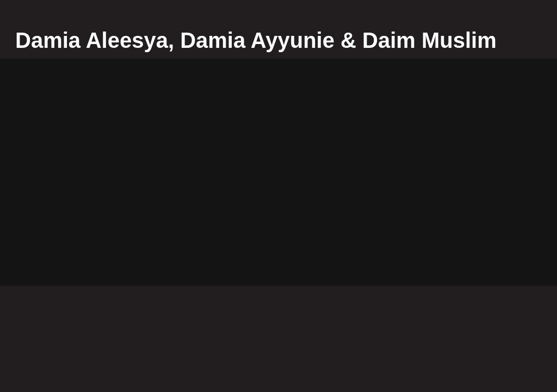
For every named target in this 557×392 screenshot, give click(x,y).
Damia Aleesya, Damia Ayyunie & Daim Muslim (256, 40)
